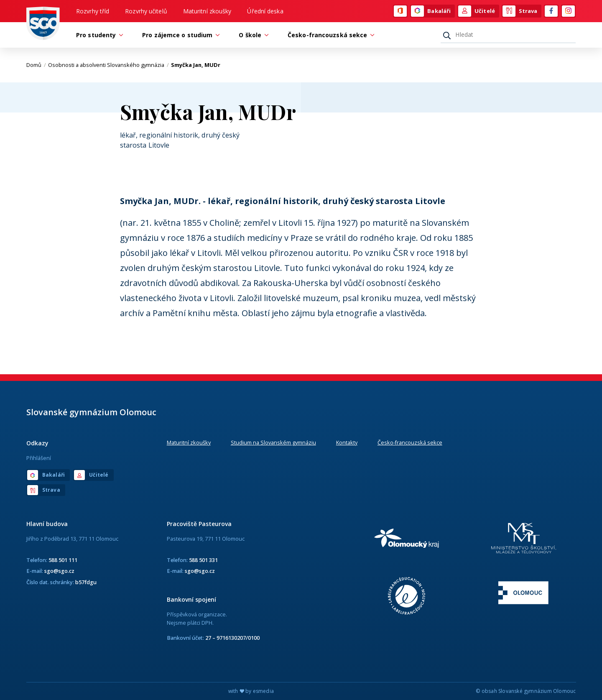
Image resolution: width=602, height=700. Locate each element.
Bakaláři (431, 11)
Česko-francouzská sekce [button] (329, 35)
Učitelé (477, 11)
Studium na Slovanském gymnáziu (273, 442)
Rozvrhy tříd (93, 11)
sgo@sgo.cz (59, 571)
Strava (520, 11)
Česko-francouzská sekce (410, 442)
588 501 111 (63, 560)
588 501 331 (203, 560)
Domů (36, 65)
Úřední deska (265, 11)
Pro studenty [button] (98, 35)
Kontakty (347, 442)
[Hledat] (508, 35)
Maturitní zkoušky (207, 11)
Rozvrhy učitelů (146, 11)
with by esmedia (251, 691)
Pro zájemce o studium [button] (179, 35)
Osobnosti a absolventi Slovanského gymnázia (108, 65)
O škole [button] (252, 35)
